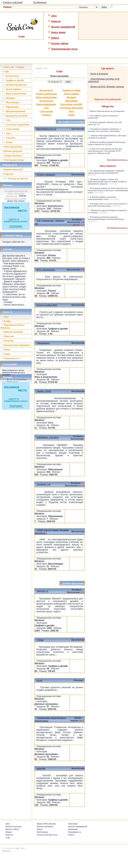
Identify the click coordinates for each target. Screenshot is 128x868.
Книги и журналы (98, 74)
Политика (8, 341)
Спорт (6, 354)
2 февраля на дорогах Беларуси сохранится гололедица (107, 211)
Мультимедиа (11, 102)
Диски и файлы (12, 89)
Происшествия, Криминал (16, 345)
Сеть (6, 120)
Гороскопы (73, 824)
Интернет (9, 98)
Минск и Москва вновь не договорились (106, 111)
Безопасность (11, 76)
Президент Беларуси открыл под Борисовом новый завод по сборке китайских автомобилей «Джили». (107, 181)
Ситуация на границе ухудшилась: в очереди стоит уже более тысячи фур (104, 130)
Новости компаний (12, 332)
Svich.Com (9, 848)
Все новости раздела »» (117, 160)
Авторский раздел (12, 156)
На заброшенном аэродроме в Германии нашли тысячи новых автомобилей (106, 173)
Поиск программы (12, 147)
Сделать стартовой (13, 2)
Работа (53, 38)
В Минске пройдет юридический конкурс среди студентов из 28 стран (107, 143)
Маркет (9, 832)
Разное (7, 142)
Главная (39, 68)
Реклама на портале (15, 179)
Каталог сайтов (58, 43)
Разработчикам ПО (12, 170)
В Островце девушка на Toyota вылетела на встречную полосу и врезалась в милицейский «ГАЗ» (108, 190)
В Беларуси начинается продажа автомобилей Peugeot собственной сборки (107, 219)
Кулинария (73, 829)
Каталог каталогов (13, 826)
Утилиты (8, 138)
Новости (54, 21)
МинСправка (42, 832)
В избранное (40, 2)
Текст (7, 133)
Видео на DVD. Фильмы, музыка (106, 87)
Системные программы (16, 125)
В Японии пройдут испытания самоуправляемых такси (103, 198)
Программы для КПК (15, 116)
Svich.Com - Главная (13, 67)
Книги (40, 829)
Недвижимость (75, 832)
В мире (6, 321)
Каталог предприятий (62, 27)
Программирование (14, 111)
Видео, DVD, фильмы (46, 824)
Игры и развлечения (14, 94)
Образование (10, 107)
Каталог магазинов (45, 826)
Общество (8, 336)
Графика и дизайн (13, 80)
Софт (5, 71)
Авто (52, 16)
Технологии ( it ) (11, 358)
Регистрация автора (13, 160)
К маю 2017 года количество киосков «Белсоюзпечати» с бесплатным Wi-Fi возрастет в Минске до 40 (105, 151)
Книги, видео (57, 32)
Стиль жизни (10, 129)
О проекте (7, 174)
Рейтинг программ (12, 151)
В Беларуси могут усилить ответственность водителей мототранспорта (108, 205)
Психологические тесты (63, 49)
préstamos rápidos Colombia (15, 199)
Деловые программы (14, 85)
